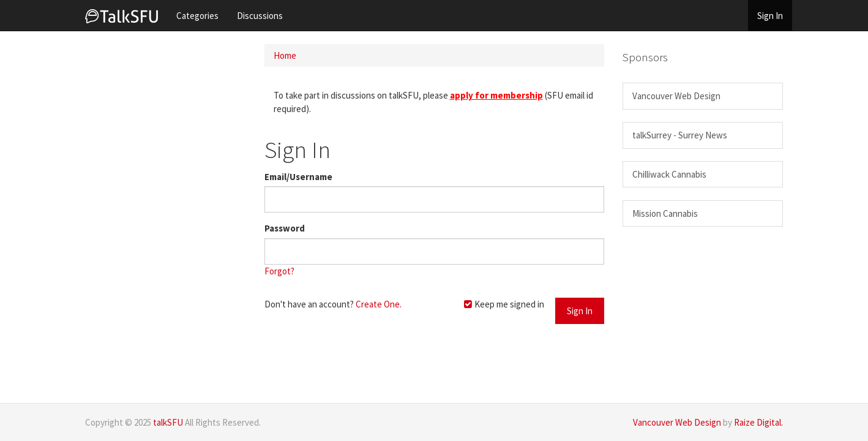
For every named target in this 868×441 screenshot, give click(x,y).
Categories (197, 16)
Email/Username (298, 177)
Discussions (260, 16)
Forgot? (279, 271)
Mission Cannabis (665, 213)
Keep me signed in (504, 304)
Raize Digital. (758, 422)
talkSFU (168, 422)
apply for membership (496, 95)
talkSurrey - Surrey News (680, 135)
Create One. (379, 304)
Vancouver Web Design (676, 96)
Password (285, 228)
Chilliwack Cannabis (669, 174)
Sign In (770, 16)
